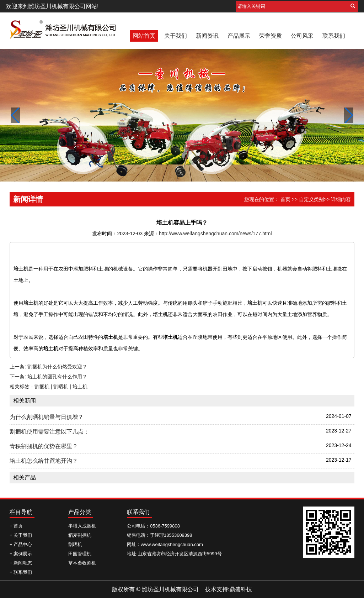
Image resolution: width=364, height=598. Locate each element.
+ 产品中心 (21, 544)
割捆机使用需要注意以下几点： (49, 432)
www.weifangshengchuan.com (172, 544)
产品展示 (239, 36)
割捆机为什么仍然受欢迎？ (57, 367)
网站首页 (144, 36)
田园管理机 (80, 554)
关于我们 (176, 36)
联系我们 (334, 36)
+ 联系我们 (21, 572)
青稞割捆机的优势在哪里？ (44, 446)
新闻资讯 (207, 36)
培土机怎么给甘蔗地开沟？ (44, 461)
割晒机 (75, 544)
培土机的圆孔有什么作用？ (57, 377)
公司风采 (302, 36)
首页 (285, 199)
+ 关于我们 (21, 535)
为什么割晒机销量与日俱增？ (47, 417)
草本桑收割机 (82, 563)
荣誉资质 (271, 36)
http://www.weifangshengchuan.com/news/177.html (215, 234)
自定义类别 (311, 199)
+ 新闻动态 (21, 563)
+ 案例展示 (21, 554)
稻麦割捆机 (80, 535)
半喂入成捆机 (82, 526)
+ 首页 (16, 526)
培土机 (21, 269)
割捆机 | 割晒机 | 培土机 (61, 387)
